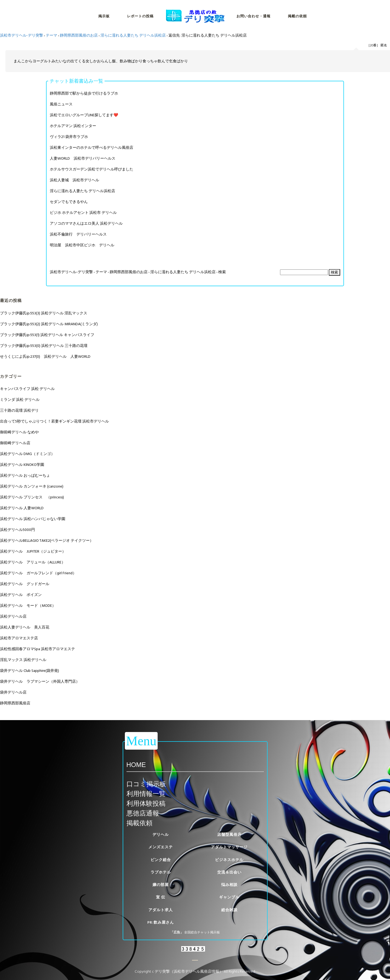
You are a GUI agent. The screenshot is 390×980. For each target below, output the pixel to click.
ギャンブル (229, 897)
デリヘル (161, 835)
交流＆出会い (229, 872)
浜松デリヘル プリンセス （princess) (32, 497)
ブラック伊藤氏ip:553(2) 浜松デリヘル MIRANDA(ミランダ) (49, 324)
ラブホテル (161, 872)
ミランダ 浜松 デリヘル (20, 400)
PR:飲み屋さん (161, 922)
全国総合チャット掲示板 (202, 932)
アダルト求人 (161, 910)
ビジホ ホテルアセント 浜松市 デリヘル (83, 213)
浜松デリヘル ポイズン (21, 595)
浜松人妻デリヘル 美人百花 (25, 627)
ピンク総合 (161, 860)
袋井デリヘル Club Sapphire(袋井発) (30, 671)
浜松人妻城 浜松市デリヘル (74, 180)
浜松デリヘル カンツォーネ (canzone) (32, 486)
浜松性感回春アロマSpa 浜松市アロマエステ (38, 649)
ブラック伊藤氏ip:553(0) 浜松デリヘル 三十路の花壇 (44, 346)
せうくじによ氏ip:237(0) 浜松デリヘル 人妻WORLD (45, 357)
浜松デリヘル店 (13, 616)
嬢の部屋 (161, 885)
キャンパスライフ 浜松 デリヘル (27, 389)
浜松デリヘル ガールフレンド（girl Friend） (38, 573)
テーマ (51, 35)
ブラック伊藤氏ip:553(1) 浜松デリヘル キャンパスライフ (47, 335)
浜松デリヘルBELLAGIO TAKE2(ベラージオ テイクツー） (47, 541)
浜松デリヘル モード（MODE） (28, 606)
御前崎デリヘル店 (15, 443)
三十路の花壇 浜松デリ (19, 410)
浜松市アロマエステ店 (19, 638)
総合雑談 (229, 910)
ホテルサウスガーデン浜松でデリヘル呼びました (92, 169)
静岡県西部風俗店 (15, 703)
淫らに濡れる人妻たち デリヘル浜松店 (133, 35)
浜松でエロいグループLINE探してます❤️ (84, 115)
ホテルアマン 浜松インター (73, 126)
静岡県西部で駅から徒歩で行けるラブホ (84, 93)
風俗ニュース (61, 104)
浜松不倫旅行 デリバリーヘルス (78, 234)
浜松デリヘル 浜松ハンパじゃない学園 (33, 519)
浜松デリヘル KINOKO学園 (22, 465)
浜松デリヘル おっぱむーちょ (25, 476)
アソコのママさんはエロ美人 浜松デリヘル (86, 223)
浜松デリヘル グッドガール (25, 584)
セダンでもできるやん (69, 202)
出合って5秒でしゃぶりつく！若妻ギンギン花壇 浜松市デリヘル (54, 421)
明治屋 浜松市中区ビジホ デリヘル (82, 245)
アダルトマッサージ (229, 847)
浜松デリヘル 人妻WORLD (22, 508)
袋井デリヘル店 (13, 692)
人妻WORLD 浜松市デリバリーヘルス (83, 158)
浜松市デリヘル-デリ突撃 (22, 35)
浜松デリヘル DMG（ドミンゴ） (27, 454)
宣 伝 (161, 897)
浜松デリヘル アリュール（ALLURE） (33, 562)
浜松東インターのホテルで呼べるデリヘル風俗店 (92, 148)
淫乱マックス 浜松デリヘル (23, 660)
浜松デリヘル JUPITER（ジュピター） (33, 551)
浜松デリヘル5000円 (17, 530)
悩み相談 (229, 885)
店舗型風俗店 (229, 835)
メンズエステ (161, 847)
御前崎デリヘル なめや (19, 432)
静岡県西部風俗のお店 (79, 35)
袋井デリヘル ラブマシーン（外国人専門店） (40, 681)
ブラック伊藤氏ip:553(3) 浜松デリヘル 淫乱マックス (44, 313)
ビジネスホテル (229, 860)
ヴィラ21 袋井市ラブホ (69, 137)
